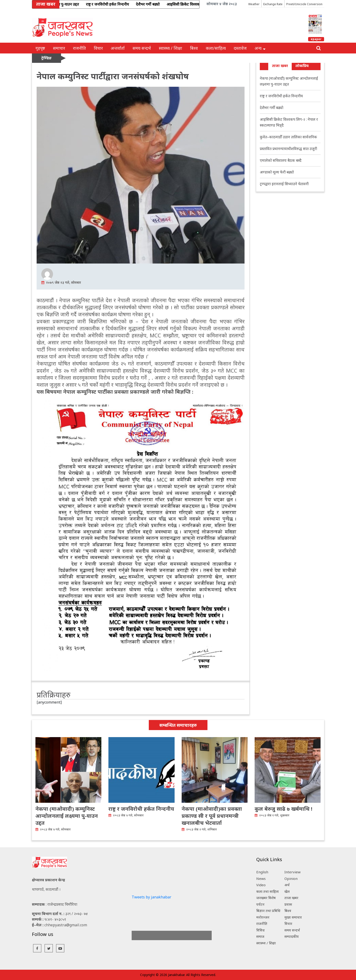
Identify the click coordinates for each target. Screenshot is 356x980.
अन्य (260, 48)
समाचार (59, 48)
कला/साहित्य (216, 48)
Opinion (291, 878)
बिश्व (194, 48)
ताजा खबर (280, 66)
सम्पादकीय (292, 936)
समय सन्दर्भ (142, 48)
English (262, 872)
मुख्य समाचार (293, 917)
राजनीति (79, 48)
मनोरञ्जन (263, 917)
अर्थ (287, 885)
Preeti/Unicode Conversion (304, 4)
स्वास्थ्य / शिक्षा (170, 48)
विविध (260, 930)
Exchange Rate (273, 4)
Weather (254, 4)
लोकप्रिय (302, 66)
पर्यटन (260, 904)
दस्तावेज (240, 48)
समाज (260, 936)
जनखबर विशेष (266, 898)
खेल (287, 891)
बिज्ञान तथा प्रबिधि (268, 911)
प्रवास (288, 904)
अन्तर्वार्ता (118, 48)
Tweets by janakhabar (151, 897)
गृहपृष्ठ (40, 48)
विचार (98, 48)
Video (261, 885)
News (261, 878)
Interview (293, 872)
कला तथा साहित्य (268, 891)
